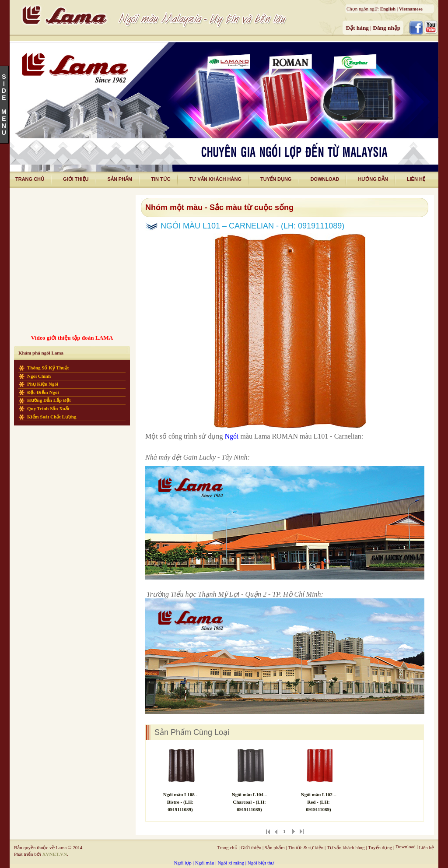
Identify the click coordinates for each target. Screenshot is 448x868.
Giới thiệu (251, 847)
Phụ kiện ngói (43, 384)
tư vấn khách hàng (215, 179)
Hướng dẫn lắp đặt (49, 400)
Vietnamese (411, 9)
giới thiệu (76, 179)
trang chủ (30, 179)
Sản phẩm (120, 179)
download (325, 179)
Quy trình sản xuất (48, 408)
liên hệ (416, 179)
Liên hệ (427, 847)
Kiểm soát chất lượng (52, 417)
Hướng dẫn (373, 179)
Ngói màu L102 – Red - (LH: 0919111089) (318, 802)
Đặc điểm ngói (43, 392)
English (388, 9)
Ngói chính (39, 376)
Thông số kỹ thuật (48, 368)
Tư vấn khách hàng (346, 847)
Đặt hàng (358, 28)
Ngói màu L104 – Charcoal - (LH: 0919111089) (249, 802)
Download (406, 847)
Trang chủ (227, 847)
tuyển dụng (276, 179)
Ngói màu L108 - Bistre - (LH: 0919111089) (180, 802)
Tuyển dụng (380, 847)
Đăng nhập (387, 28)
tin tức (161, 179)
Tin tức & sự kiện (306, 847)
